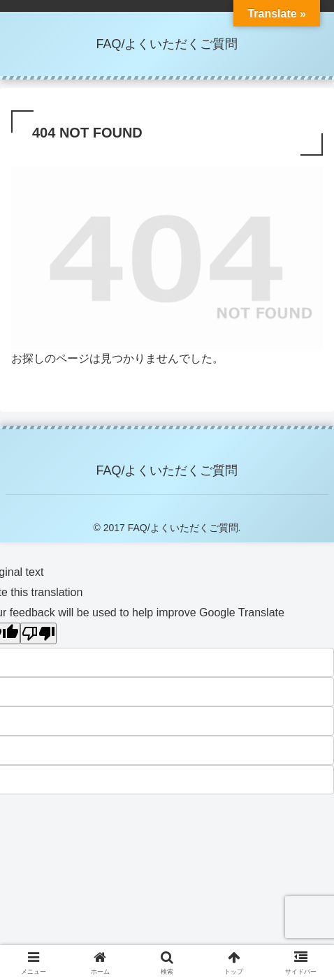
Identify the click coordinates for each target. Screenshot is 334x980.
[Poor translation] (38, 633)
